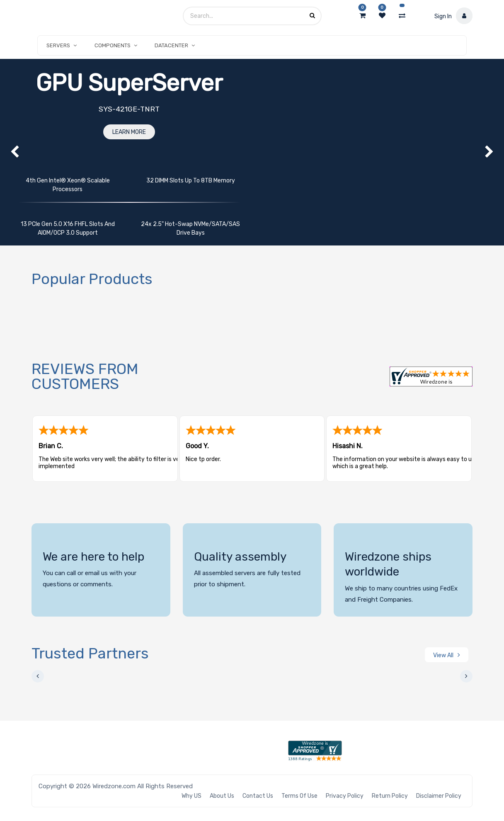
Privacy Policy (345, 796)
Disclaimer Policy (439, 796)
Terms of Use (299, 796)
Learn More (129, 132)
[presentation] (38, 676)
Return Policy (390, 796)
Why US (191, 796)
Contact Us (258, 796)
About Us (222, 796)
